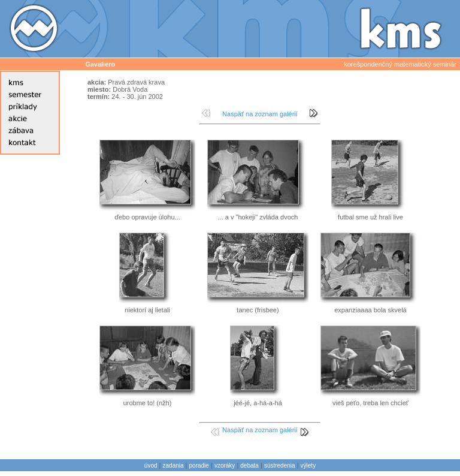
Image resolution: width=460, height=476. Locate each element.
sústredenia (280, 466)
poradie (199, 466)
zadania (173, 466)
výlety (308, 466)
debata (249, 466)
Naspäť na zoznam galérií (260, 114)
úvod (151, 466)
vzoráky (225, 466)
